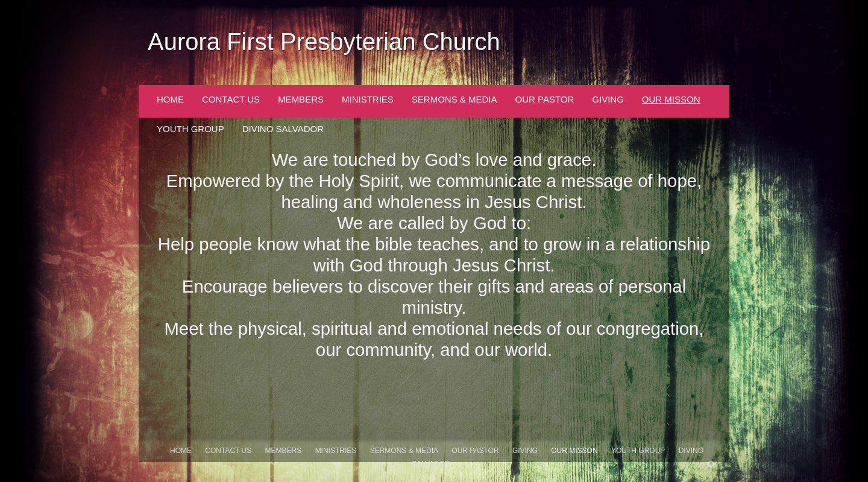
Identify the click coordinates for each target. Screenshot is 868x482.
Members (301, 99)
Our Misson (671, 99)
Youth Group (190, 129)
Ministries (368, 99)
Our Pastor (545, 99)
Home (170, 99)
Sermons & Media (454, 99)
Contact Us (231, 99)
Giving (608, 99)
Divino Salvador (283, 129)
